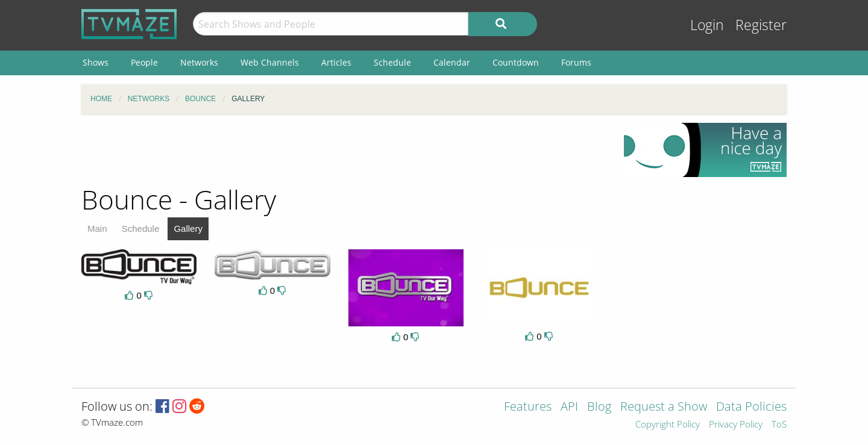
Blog (599, 407)
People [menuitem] (144, 62)
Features (528, 407)
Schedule (141, 229)
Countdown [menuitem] (516, 62)
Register (761, 25)
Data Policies (751, 407)
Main (97, 229)
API (569, 407)
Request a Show (664, 407)
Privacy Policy (736, 425)
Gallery (188, 229)
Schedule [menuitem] (392, 62)
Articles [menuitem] (336, 62)
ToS (779, 425)
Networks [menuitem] (199, 62)
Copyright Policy (668, 425)
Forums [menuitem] (576, 62)
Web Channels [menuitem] (270, 62)
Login (707, 25)
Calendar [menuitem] (452, 62)
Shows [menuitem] (96, 62)
